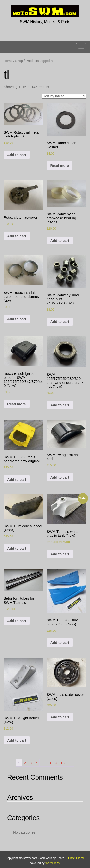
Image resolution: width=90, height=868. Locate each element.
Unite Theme (76, 858)
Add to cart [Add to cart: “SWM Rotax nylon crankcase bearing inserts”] (60, 241)
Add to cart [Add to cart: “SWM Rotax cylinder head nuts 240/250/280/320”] (60, 322)
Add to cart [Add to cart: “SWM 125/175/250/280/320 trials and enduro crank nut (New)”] (60, 405)
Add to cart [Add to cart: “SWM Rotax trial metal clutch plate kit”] (17, 155)
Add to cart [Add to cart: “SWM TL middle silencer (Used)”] (17, 548)
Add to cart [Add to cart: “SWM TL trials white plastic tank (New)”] (60, 554)
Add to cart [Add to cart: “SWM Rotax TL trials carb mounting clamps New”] (17, 319)
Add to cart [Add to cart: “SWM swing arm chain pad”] (60, 477)
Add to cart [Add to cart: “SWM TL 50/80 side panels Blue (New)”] (60, 642)
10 (63, 763)
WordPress (52, 863)
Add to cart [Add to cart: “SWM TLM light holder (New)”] (17, 740)
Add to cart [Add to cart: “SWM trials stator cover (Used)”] (60, 717)
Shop (19, 61)
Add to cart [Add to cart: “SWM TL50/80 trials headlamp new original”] (17, 479)
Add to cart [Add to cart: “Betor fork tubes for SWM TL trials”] (17, 621)
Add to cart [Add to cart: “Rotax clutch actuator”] (17, 236)
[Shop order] (64, 96)
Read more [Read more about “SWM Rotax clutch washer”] (60, 166)
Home (8, 61)
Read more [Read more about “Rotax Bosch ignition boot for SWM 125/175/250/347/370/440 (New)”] (17, 404)
